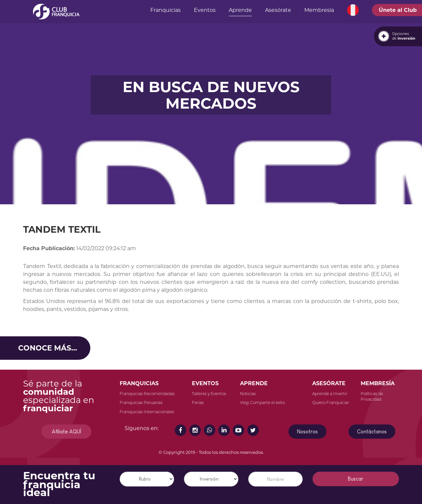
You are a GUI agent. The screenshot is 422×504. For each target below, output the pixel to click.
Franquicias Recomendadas (147, 394)
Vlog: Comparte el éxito (262, 403)
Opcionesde (404, 36)
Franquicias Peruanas (141, 403)
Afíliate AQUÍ (66, 432)
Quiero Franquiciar (331, 403)
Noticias (248, 394)
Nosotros (307, 432)
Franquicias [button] (166, 10)
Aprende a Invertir (330, 394)
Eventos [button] (205, 10)
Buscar (356, 479)
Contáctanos (372, 432)
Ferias (198, 403)
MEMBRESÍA (378, 383)
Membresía (319, 10)
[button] (353, 10)
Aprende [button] (240, 10)
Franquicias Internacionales (147, 412)
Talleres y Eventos (209, 394)
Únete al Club (398, 10)
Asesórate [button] (278, 10)
